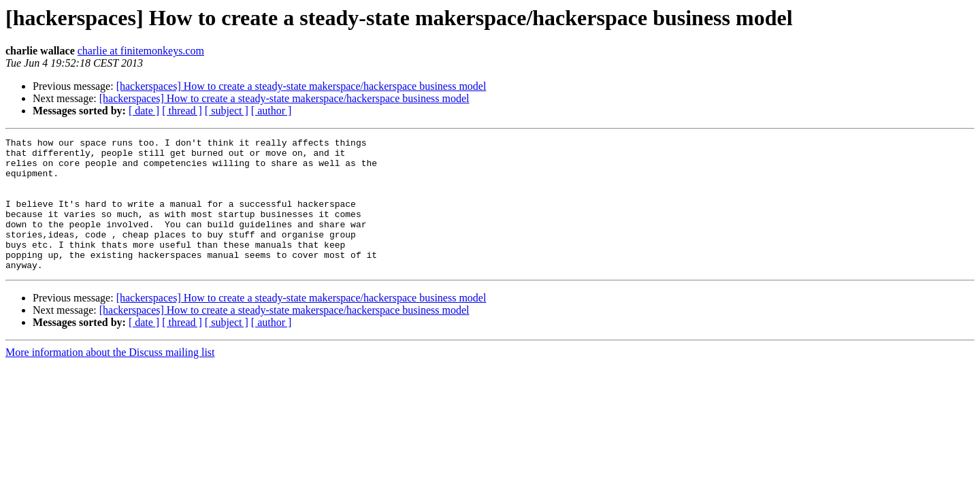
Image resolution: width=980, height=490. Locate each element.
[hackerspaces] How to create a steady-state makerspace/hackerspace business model (301, 86)
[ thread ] (182, 111)
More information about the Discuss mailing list (110, 379)
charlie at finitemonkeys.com (141, 51)
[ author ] (272, 111)
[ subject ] (227, 111)
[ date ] (144, 111)
